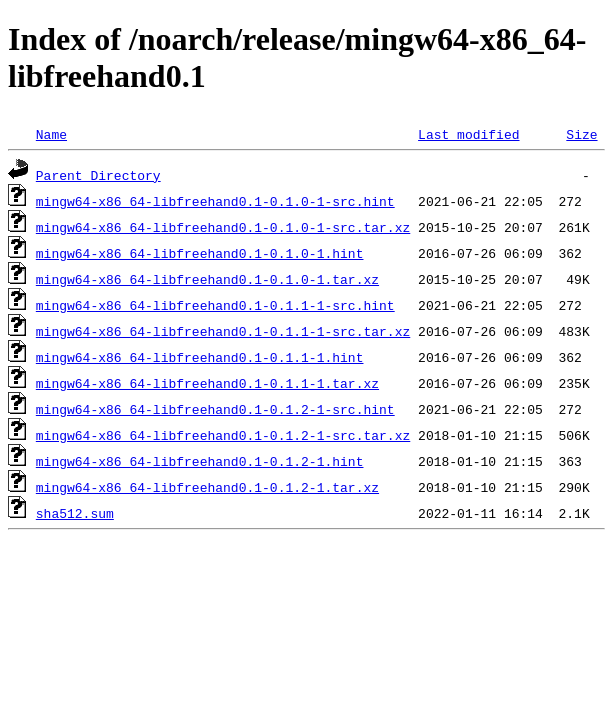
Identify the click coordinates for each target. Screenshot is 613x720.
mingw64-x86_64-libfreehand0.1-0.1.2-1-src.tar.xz (223, 435)
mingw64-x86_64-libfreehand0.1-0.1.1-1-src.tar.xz (223, 331)
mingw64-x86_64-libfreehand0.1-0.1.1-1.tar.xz (207, 383)
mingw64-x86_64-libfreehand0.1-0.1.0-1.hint (200, 253)
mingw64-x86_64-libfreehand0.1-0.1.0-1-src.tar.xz (223, 227)
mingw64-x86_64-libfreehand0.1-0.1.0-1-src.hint (215, 201)
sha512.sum (75, 513)
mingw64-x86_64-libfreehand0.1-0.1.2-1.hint (200, 461)
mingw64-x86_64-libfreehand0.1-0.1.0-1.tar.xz (207, 279)
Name (51, 134)
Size (581, 134)
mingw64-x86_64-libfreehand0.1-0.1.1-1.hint (200, 357)
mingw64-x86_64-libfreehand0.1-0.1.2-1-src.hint (215, 409)
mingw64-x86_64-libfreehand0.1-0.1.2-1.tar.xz (207, 487)
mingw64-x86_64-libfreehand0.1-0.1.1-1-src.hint (215, 305)
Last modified (468, 134)
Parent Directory (98, 175)
